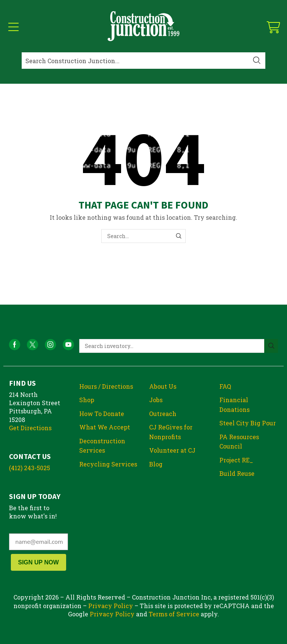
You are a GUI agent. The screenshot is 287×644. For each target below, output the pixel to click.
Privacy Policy (111, 606)
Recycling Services (108, 464)
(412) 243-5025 (30, 468)
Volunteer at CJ (172, 450)
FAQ (225, 386)
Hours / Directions (106, 386)
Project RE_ (236, 460)
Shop (87, 400)
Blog (156, 464)
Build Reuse (237, 473)
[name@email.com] (38, 542)
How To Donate (102, 414)
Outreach (163, 414)
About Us (163, 386)
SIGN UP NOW (38, 562)
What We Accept (105, 427)
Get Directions (30, 428)
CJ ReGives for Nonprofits (171, 432)
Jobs (156, 400)
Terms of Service (174, 614)
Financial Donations (234, 405)
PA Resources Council (239, 442)
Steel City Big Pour (248, 423)
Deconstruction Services (102, 446)
